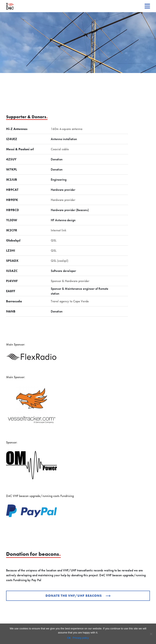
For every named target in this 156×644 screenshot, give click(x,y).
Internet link (58, 230)
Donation (57, 159)
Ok (69, 638)
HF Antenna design (63, 220)
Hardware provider (63, 190)
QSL (54, 240)
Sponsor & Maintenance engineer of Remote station (80, 291)
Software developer (63, 271)
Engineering (59, 180)
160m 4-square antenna (67, 129)
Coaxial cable (60, 149)
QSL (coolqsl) (60, 261)
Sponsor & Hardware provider (70, 281)
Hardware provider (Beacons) (70, 210)
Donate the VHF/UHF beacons (78, 596)
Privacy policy (81, 638)
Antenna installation (64, 139)
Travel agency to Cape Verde (70, 301)
